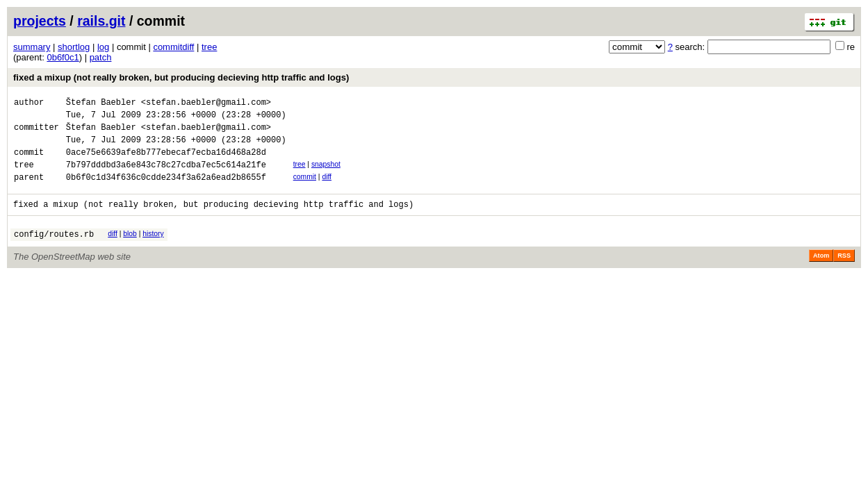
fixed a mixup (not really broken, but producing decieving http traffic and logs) (181, 77)
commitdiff (173, 47)
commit (305, 189)
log (103, 47)
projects (40, 21)
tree (209, 47)
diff (327, 189)
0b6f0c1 (63, 57)
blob (130, 250)
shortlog (74, 47)
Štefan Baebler (101, 104)
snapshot (326, 175)
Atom (821, 274)
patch (101, 57)
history (153, 250)
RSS (844, 274)
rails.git (101, 21)
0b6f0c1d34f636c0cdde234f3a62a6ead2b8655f (166, 191)
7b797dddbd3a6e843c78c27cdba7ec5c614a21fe (166, 177)
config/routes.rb (54, 252)
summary (32, 47)
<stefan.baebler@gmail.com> (206, 104)
